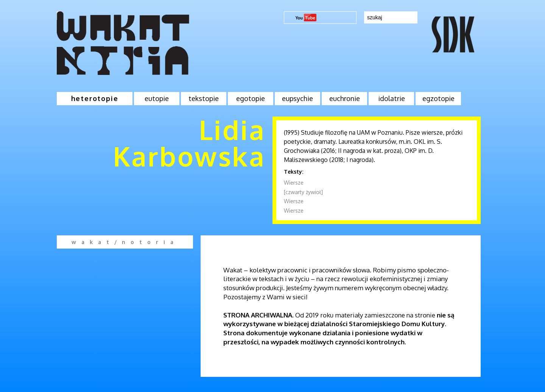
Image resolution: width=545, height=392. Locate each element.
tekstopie (204, 98)
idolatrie (392, 98)
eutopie (157, 98)
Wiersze (294, 183)
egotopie (251, 98)
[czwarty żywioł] (303, 192)
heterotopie (95, 98)
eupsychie (297, 98)
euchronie (345, 98)
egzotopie (438, 98)
